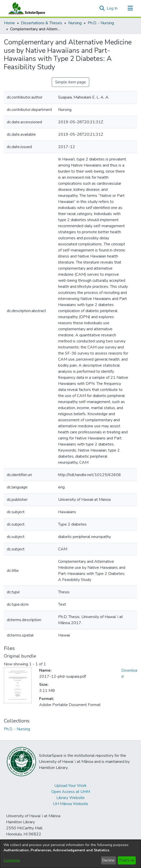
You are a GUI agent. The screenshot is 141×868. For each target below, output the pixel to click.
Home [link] (9, 23)
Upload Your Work (70, 786)
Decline (108, 860)
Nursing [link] (75, 23)
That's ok (127, 860)
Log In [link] (112, 8)
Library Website (70, 798)
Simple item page (70, 82)
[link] (17, 729)
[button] (102, 8)
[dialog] (70, 854)
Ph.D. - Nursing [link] (101, 23)
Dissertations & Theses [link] (42, 23)
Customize (12, 860)
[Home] (26, 8)
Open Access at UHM (71, 792)
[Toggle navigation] (130, 8)
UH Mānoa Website (70, 804)
